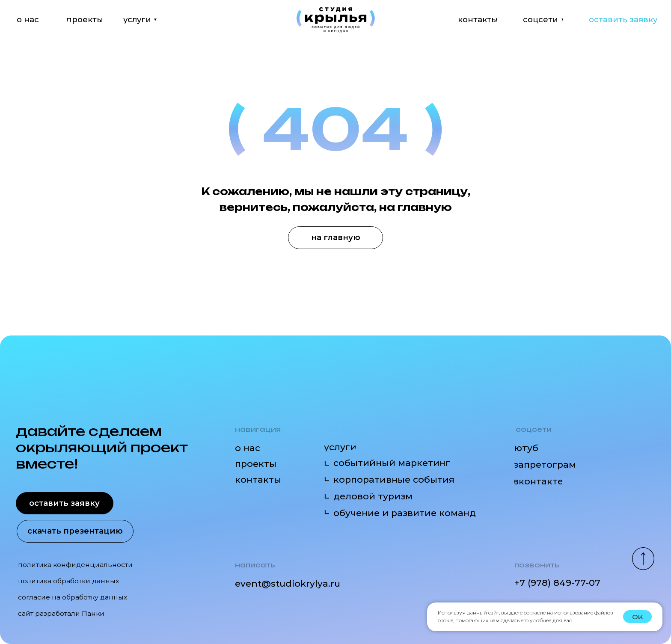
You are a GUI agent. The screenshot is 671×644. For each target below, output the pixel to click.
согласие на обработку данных (73, 597)
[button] (624, 20)
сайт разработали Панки (61, 613)
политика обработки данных (68, 581)
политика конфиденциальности (75, 565)
